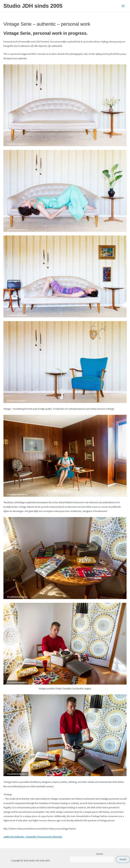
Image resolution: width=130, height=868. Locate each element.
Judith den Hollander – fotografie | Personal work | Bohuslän (33, 837)
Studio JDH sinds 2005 (33, 6)
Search (100, 854)
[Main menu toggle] (123, 6)
